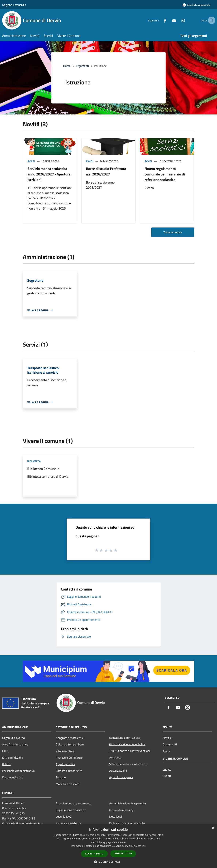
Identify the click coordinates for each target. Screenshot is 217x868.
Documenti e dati (13, 777)
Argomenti (82, 66)
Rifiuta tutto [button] (123, 853)
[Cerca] (210, 20)
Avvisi (31, 161)
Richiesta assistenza (68, 823)
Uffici (5, 751)
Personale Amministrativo (18, 771)
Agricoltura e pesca (121, 777)
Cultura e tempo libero (70, 744)
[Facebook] (160, 20)
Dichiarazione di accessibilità (127, 823)
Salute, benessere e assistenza (128, 764)
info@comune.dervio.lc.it (27, 823)
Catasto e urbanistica (69, 771)
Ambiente (115, 757)
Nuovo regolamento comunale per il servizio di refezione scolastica (165, 174)
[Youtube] (169, 20)
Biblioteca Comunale (43, 469)
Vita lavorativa (65, 751)
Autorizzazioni (118, 771)
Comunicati (170, 744)
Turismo (61, 777)
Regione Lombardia (14, 5)
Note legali (116, 817)
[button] (108, 862)
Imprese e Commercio (69, 758)
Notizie (167, 738)
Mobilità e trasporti (68, 784)
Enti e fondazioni (13, 758)
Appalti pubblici (65, 764)
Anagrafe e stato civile (70, 738)
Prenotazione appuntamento (74, 803)
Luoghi (167, 769)
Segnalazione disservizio (71, 810)
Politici (6, 764)
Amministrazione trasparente (128, 803)
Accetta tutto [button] (94, 854)
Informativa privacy (121, 810)
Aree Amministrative (15, 744)
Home (67, 66)
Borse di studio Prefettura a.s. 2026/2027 (106, 171)
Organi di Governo (13, 738)
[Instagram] (178, 20)
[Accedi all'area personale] (196, 5)
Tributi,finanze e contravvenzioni (130, 751)
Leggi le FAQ (63, 817)
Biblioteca (34, 461)
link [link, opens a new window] (144, 846)
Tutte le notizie (173, 232)
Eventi (167, 776)
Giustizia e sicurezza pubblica (127, 744)
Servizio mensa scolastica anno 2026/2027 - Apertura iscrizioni (49, 174)
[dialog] (108, 846)
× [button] (213, 828)
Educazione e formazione (125, 738)
